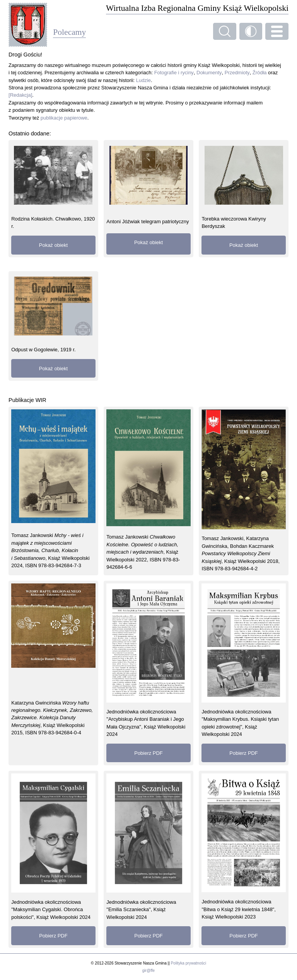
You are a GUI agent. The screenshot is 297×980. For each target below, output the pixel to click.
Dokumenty (209, 73)
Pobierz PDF (148, 753)
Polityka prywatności (189, 963)
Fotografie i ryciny (174, 73)
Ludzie (143, 80)
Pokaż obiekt (53, 245)
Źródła (260, 73)
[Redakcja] (20, 95)
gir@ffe (148, 971)
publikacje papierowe (64, 118)
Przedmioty (237, 73)
